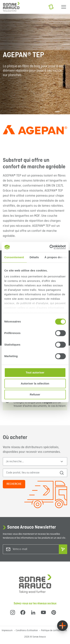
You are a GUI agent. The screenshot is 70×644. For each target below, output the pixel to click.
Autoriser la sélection (35, 383)
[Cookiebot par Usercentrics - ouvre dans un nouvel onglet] (50, 247)
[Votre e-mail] (28, 549)
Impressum (7, 631)
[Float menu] (62, 626)
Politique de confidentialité (54, 631)
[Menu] (64, 7)
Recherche (14, 484)
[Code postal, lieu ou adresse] (31, 473)
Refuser (35, 394)
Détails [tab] (34, 257)
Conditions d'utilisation (27, 631)
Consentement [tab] (14, 257)
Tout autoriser (35, 372)
